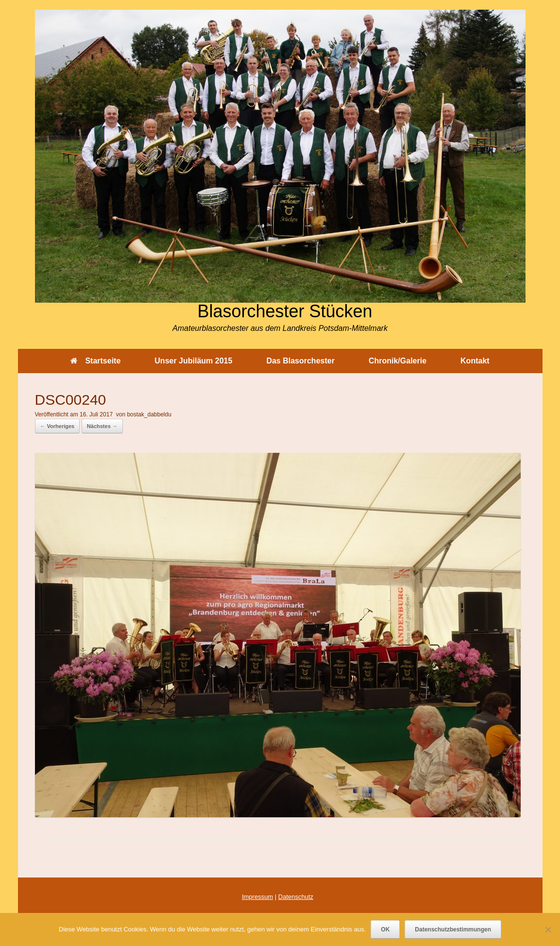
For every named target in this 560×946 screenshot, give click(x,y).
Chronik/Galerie (398, 361)
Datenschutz (296, 897)
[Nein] (548, 929)
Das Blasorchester (300, 361)
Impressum (257, 897)
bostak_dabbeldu (149, 414)
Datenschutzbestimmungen (453, 929)
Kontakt (475, 361)
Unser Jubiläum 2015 (193, 361)
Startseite (95, 361)
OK (385, 929)
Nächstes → (102, 426)
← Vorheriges (58, 426)
